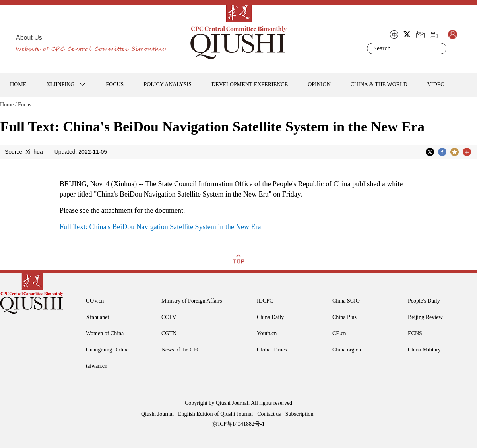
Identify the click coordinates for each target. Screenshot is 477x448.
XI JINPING (60, 84)
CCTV (169, 317)
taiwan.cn (97, 366)
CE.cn (339, 333)
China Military (424, 350)
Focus (24, 105)
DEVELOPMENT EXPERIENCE (250, 84)
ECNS (415, 333)
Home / (8, 105)
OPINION (319, 84)
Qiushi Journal (157, 414)
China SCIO (346, 301)
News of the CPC (181, 350)
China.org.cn (347, 350)
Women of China (105, 333)
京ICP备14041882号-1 (238, 424)
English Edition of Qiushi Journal (215, 414)
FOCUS (115, 84)
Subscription (300, 414)
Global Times (272, 350)
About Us (29, 38)
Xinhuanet (97, 317)
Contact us (269, 414)
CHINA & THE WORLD (379, 84)
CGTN (169, 333)
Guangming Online (107, 350)
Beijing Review (425, 317)
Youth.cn (267, 333)
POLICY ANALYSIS (168, 84)
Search (439, 48)
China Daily (270, 317)
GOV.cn (95, 301)
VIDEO (436, 84)
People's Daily (424, 301)
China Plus (344, 317)
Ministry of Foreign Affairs (192, 301)
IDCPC (265, 301)
